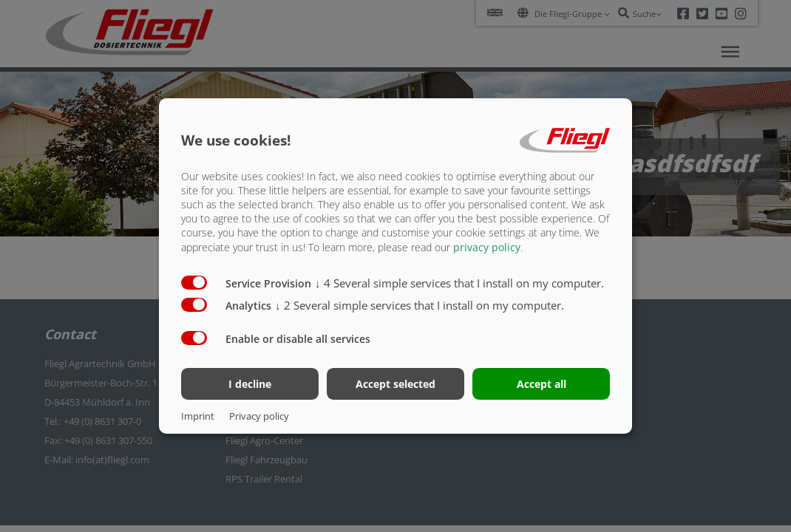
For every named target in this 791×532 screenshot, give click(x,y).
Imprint (198, 416)
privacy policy (487, 246)
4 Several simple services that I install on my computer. (459, 282)
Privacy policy (259, 416)
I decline (250, 384)
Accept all (542, 384)
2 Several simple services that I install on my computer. (420, 304)
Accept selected (395, 384)
